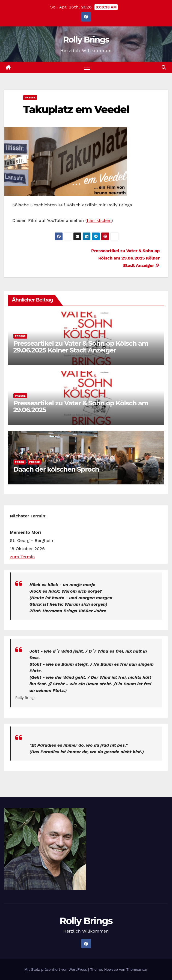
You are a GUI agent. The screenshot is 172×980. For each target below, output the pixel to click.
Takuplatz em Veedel (76, 109)
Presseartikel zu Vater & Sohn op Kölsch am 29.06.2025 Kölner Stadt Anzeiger (125, 258)
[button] (164, 67)
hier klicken (99, 220)
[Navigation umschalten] (87, 67)
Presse (30, 97)
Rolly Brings (86, 40)
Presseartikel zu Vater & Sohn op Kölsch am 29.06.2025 (81, 406)
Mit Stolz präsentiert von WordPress (56, 970)
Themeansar (137, 970)
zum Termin (22, 557)
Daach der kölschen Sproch (56, 469)
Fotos (20, 462)
